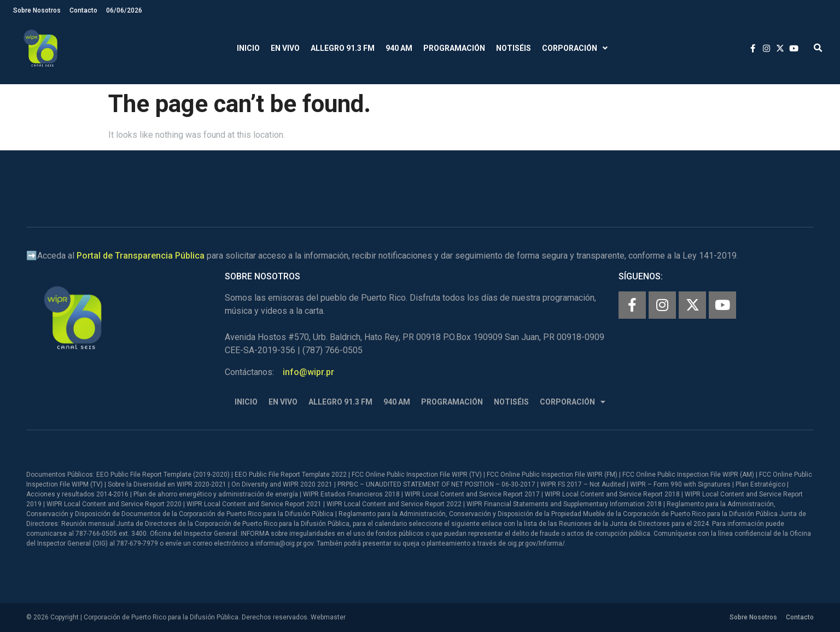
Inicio (248, 48)
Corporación (575, 48)
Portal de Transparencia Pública (141, 256)
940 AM (399, 48)
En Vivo (285, 48)
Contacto (83, 10)
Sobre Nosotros (37, 10)
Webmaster (328, 617)
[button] (818, 48)
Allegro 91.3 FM (343, 48)
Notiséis (514, 48)
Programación (454, 48)
